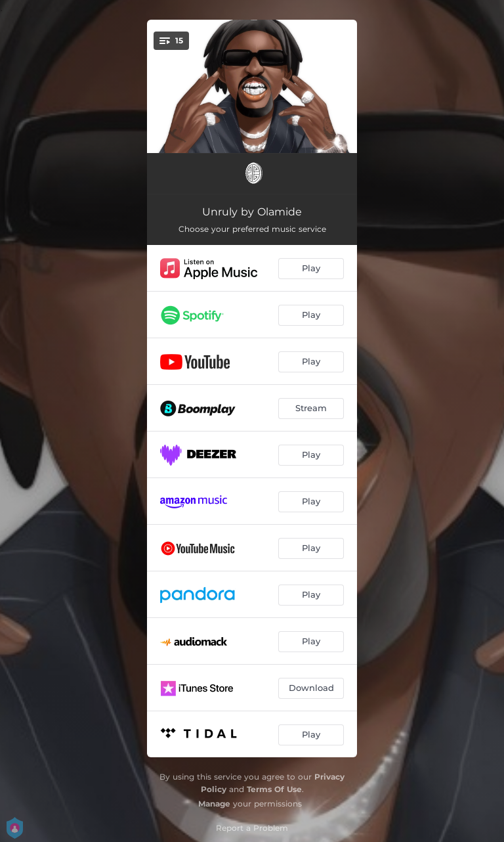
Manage (214, 804)
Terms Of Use (274, 789)
